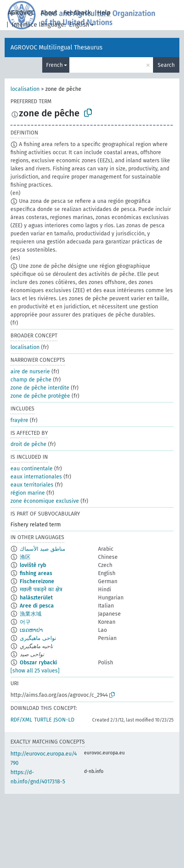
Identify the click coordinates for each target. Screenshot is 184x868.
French (54, 65)
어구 (25, 622)
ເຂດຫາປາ (31, 630)
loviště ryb (33, 565)
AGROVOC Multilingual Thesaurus (56, 47)
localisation (25, 89)
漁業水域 (31, 614)
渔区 (25, 557)
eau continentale (32, 469)
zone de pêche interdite (40, 388)
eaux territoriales (32, 485)
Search (166, 65)
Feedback (77, 13)
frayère (19, 420)
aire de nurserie (30, 372)
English (79, 25)
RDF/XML (21, 720)
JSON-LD (64, 720)
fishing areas (36, 573)
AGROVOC (21, 13)
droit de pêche (28, 444)
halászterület (36, 598)
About (49, 13)
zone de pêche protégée (40, 396)
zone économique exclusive (45, 501)
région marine (28, 493)
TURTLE (43, 720)
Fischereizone (37, 581)
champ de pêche (31, 380)
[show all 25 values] (35, 671)
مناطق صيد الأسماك (43, 549)
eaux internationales (36, 477)
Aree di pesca (37, 606)
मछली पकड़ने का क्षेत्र (41, 590)
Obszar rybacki (38, 663)
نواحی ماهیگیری (38, 638)
